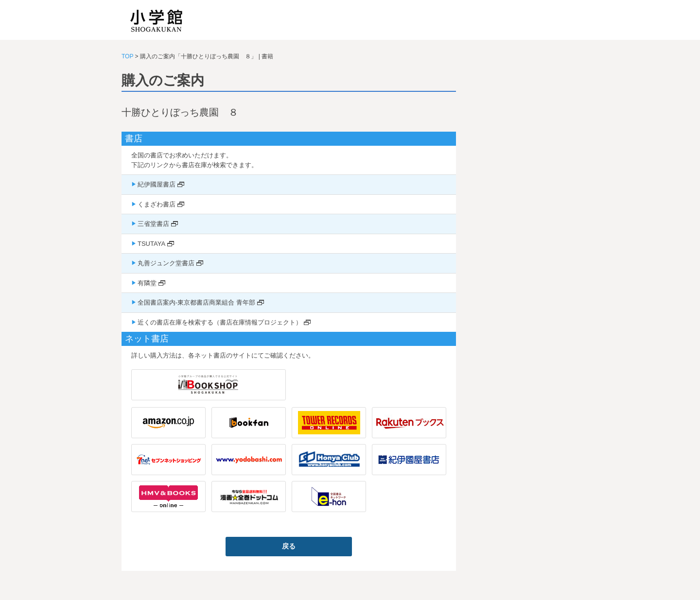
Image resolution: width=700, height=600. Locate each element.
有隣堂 (147, 283)
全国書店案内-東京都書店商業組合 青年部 (196, 302)
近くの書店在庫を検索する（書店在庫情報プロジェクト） (220, 322)
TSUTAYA (151, 244)
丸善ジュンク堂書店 (166, 263)
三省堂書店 (153, 224)
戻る (289, 546)
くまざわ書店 (157, 204)
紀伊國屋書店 (157, 184)
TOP (127, 56)
